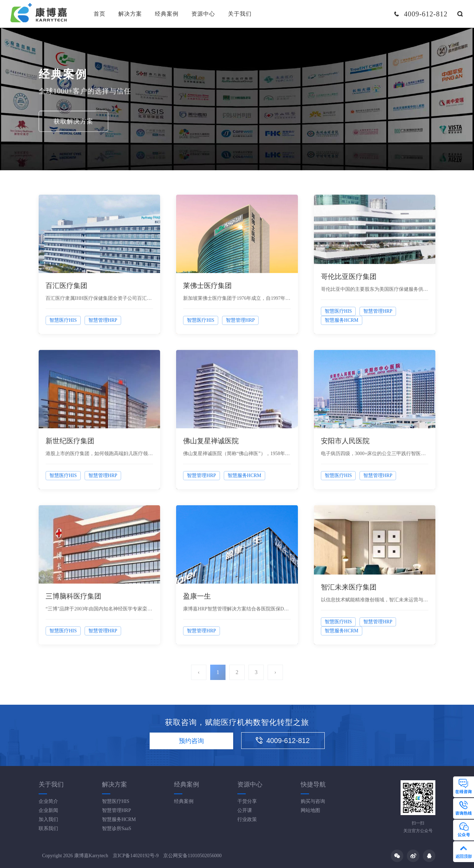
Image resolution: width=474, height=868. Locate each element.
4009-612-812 (283, 741)
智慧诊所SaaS (117, 828)
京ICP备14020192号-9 (136, 856)
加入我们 (48, 819)
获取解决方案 (73, 122)
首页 (100, 14)
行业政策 (247, 819)
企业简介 (48, 801)
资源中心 (203, 14)
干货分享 (247, 801)
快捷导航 (313, 784)
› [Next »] (275, 672)
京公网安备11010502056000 (192, 856)
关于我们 (240, 14)
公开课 (245, 810)
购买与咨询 (313, 801)
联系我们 (48, 828)
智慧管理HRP (116, 810)
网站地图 (310, 810)
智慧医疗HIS (116, 801)
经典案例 (167, 14)
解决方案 (130, 14)
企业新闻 (48, 810)
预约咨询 (191, 741)
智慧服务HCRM (119, 819)
